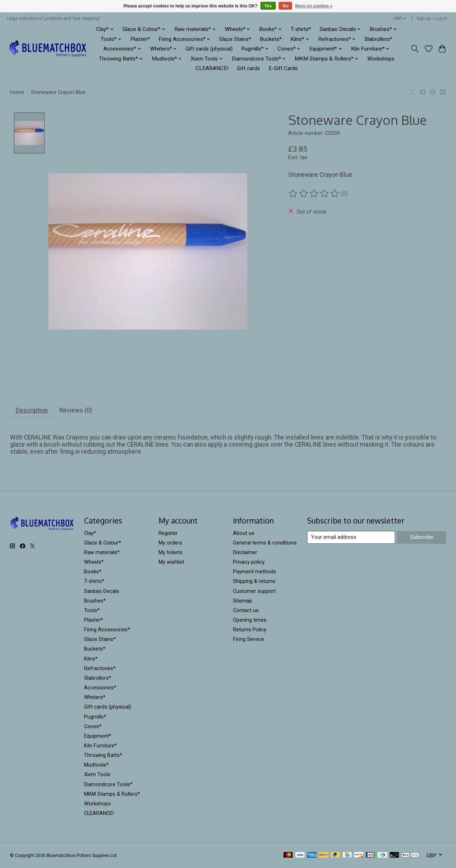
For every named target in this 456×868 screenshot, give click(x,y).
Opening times (250, 620)
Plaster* (140, 39)
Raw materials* (102, 552)
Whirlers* (95, 698)
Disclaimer (245, 552)
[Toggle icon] (414, 49)
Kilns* (91, 659)
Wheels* (94, 562)
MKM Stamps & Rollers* (112, 794)
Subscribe (422, 537)
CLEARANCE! (212, 68)
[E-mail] (351, 537)
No (285, 6)
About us (244, 533)
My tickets (170, 552)
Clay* (90, 533)
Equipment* (98, 736)
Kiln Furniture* (100, 746)
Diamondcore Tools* (108, 784)
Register (168, 533)
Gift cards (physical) (209, 49)
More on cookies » (314, 6)
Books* (93, 572)
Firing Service (248, 640)
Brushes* (95, 601)
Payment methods (255, 572)
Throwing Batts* (103, 756)
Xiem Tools (97, 775)
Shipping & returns (254, 582)
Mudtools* (96, 765)
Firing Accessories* (107, 630)
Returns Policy (250, 630)
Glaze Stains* (235, 39)
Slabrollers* (378, 39)
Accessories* (100, 688)
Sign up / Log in (432, 19)
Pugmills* (95, 717)
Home (17, 92)
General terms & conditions (265, 543)
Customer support (254, 591)
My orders (170, 543)
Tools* (92, 610)
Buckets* (271, 39)
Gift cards (248, 68)
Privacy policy (249, 562)
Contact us (246, 610)
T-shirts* (301, 29)
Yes (268, 6)
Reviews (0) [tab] (76, 410)
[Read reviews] (314, 194)
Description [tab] (32, 410)
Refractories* (100, 668)
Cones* (93, 726)
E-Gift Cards (283, 68)
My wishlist (171, 562)
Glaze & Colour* (103, 543)
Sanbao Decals (102, 591)
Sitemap (243, 601)
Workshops (381, 59)
